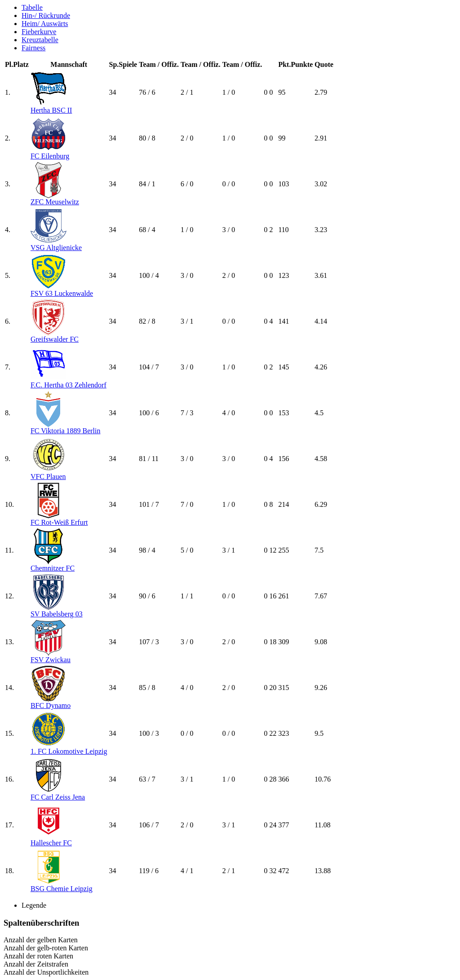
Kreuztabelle (40, 40)
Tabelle (32, 7)
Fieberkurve (39, 32)
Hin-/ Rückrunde (46, 15)
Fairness (33, 48)
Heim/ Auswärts (45, 24)
